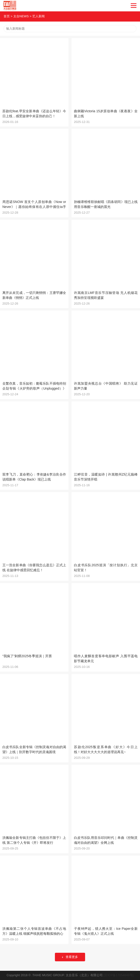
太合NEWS (21, 16)
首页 (7, 16)
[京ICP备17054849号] (119, 975)
